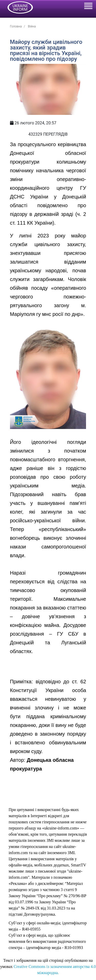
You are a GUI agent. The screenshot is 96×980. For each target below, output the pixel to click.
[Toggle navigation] (88, 7)
